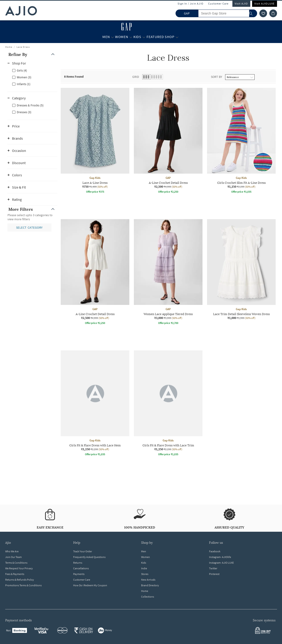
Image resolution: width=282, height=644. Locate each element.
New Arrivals (148, 580)
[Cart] (273, 13)
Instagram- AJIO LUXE (221, 563)
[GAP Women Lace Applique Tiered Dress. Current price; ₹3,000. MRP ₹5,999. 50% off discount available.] (168, 273)
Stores (145, 574)
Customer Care (218, 4)
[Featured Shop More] (177, 37)
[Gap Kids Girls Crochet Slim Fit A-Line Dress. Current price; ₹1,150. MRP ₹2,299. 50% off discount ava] (241, 141)
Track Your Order (83, 551)
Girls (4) (22, 70)
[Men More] (112, 37)
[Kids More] (144, 37)
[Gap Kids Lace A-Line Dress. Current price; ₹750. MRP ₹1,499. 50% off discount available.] (95, 141)
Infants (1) (24, 84)
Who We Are (12, 551)
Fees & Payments (15, 574)
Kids (144, 563)
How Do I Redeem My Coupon (90, 585)
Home (9, 47)
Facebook (215, 551)
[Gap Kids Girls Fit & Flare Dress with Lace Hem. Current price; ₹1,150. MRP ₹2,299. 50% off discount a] (95, 404)
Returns (78, 563)
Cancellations (81, 568)
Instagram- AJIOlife (220, 557)
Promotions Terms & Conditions (23, 585)
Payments (79, 574)
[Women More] (131, 37)
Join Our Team (13, 557)
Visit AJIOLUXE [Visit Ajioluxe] (265, 4)
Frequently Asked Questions (89, 557)
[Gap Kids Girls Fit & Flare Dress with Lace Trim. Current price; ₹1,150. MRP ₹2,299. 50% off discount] (168, 404)
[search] (253, 13)
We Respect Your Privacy (19, 568)
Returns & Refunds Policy (20, 580)
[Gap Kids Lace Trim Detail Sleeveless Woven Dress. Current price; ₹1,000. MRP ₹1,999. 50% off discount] (241, 269)
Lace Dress (23, 47)
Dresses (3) (24, 112)
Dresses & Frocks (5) (30, 105)
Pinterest (214, 574)
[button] (32, 54)
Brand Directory (150, 585)
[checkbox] (32, 70)
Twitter (213, 568)
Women (146, 557)
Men (144, 551)
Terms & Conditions (16, 563)
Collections (148, 597)
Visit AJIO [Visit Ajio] (241, 4)
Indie (144, 568)
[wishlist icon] (263, 13)
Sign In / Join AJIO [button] (190, 4)
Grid (136, 77)
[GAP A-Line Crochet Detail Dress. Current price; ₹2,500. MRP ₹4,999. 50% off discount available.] (168, 141)
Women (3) (24, 77)
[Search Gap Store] (228, 13)
